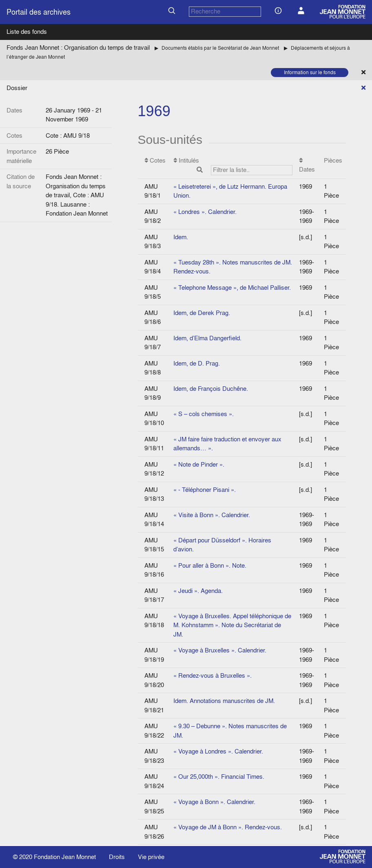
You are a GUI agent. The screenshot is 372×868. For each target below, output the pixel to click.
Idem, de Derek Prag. (202, 313)
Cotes (155, 160)
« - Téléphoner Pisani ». (205, 490)
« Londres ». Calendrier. (205, 212)
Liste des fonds (27, 32)
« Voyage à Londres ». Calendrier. (218, 751)
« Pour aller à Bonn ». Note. (210, 565)
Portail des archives (39, 12)
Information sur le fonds (310, 72)
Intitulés (233, 166)
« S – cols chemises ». (204, 414)
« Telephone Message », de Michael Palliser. (232, 287)
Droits (117, 857)
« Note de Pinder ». (199, 464)
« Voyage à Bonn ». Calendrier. (214, 802)
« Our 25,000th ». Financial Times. (219, 777)
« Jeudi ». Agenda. (198, 591)
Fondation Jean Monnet (65, 857)
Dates (307, 166)
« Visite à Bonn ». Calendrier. (212, 515)
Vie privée (151, 857)
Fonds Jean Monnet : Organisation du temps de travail (78, 47)
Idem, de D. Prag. (197, 363)
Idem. (181, 237)
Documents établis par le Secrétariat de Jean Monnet (220, 48)
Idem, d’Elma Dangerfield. (207, 338)
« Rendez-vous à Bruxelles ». (213, 675)
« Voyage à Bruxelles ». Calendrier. (220, 650)
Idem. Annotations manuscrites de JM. (224, 701)
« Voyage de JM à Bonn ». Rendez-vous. (228, 827)
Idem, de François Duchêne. (211, 389)
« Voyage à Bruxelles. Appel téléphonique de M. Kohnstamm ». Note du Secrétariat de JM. (232, 625)
